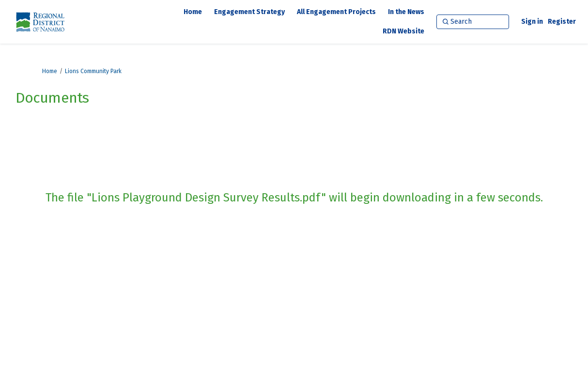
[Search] (473, 22)
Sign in (532, 22)
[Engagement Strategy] (249, 12)
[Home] (193, 12)
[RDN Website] (403, 31)
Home (50, 71)
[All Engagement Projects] (336, 12)
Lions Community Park (93, 71)
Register (562, 22)
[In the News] (406, 12)
